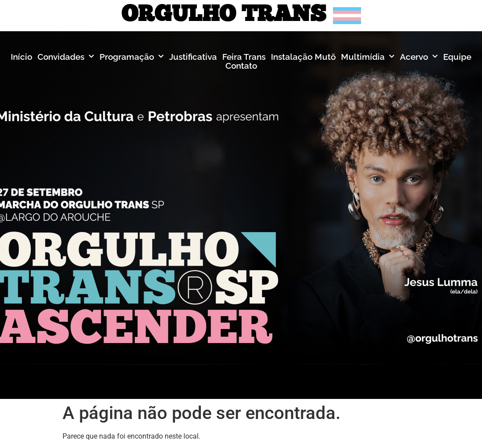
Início (21, 57)
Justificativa (193, 57)
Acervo (419, 57)
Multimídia (368, 57)
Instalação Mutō (303, 57)
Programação (132, 57)
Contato (241, 66)
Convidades (66, 57)
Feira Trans (244, 57)
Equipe (457, 57)
